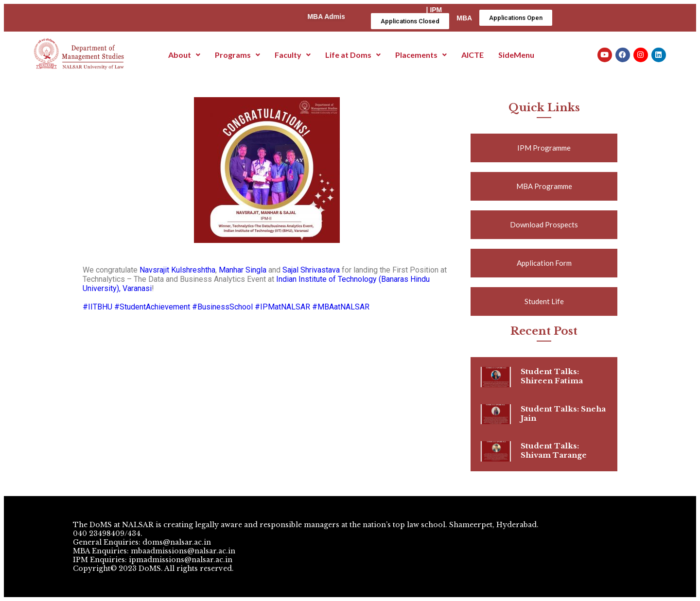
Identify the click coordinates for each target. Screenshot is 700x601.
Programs (237, 55)
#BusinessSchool (222, 307)
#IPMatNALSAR (282, 307)
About (184, 55)
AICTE (472, 55)
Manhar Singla (243, 270)
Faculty (293, 55)
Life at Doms (353, 55)
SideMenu (516, 55)
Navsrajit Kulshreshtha (177, 270)
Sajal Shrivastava (311, 270)
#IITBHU (97, 307)
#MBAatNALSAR (341, 307)
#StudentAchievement (152, 307)
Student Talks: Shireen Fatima (552, 376)
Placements (421, 55)
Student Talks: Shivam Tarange (554, 450)
